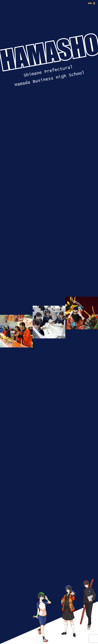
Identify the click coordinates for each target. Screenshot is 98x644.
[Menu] (91, 3)
